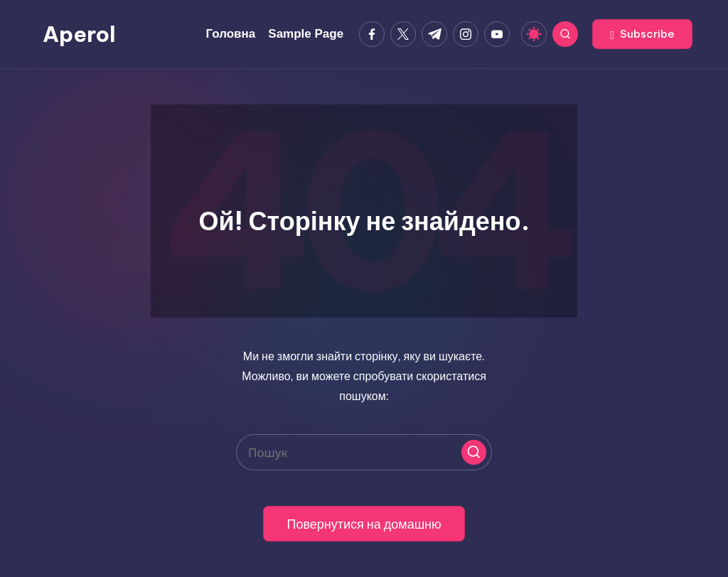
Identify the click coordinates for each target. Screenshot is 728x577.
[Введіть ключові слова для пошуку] (364, 452)
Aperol (79, 34)
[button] (642, 34)
